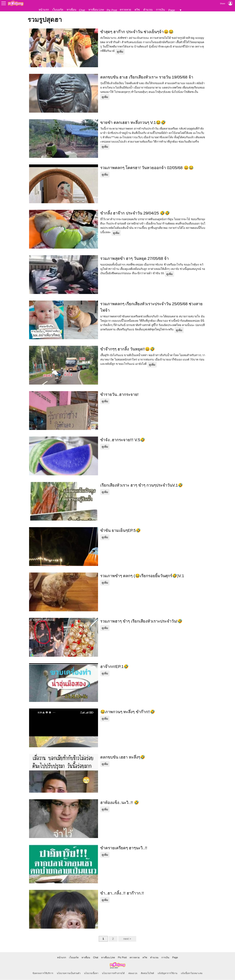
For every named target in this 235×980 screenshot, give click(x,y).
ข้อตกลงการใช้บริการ (43, 973)
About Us (133, 973)
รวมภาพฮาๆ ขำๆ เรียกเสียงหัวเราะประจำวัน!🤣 (141, 621)
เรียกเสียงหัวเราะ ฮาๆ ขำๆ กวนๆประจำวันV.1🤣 (142, 485)
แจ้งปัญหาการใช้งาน (167, 973)
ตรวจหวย (125, 10)
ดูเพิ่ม (120, 52)
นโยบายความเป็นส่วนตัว (69, 973)
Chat (82, 10)
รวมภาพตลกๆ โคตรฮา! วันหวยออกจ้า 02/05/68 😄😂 (147, 168)
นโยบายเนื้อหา (91, 973)
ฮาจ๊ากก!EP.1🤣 (114, 667)
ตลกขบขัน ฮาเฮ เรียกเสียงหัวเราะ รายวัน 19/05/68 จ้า (147, 77)
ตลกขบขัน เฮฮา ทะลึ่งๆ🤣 (123, 757)
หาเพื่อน (71, 10)
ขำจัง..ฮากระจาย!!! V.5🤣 (123, 440)
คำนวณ (148, 10)
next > (127, 939)
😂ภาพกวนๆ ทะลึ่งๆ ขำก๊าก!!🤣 (128, 712)
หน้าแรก (44, 10)
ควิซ (137, 10)
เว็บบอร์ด (58, 10)
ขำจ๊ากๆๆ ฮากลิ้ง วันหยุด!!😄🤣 (128, 349)
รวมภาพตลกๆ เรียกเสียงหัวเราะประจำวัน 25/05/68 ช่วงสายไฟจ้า (151, 307)
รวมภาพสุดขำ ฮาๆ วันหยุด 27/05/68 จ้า (135, 259)
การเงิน (160, 10)
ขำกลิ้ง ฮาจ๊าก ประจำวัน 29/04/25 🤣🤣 (135, 213)
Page (172, 10)
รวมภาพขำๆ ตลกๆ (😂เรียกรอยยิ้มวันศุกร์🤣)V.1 (142, 576)
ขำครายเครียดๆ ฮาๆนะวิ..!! (124, 848)
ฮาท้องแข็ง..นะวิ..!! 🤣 (120, 803)
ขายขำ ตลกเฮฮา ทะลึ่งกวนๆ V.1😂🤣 (133, 123)
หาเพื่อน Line (96, 10)
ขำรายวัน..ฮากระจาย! (119, 395)
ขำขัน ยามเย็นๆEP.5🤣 (120, 531)
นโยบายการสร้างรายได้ (113, 973)
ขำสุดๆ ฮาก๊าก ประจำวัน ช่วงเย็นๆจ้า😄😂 (137, 32)
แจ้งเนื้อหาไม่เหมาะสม (192, 973)
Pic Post (112, 10)
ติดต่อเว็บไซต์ (147, 973)
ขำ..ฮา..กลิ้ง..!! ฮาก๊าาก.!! (122, 893)
